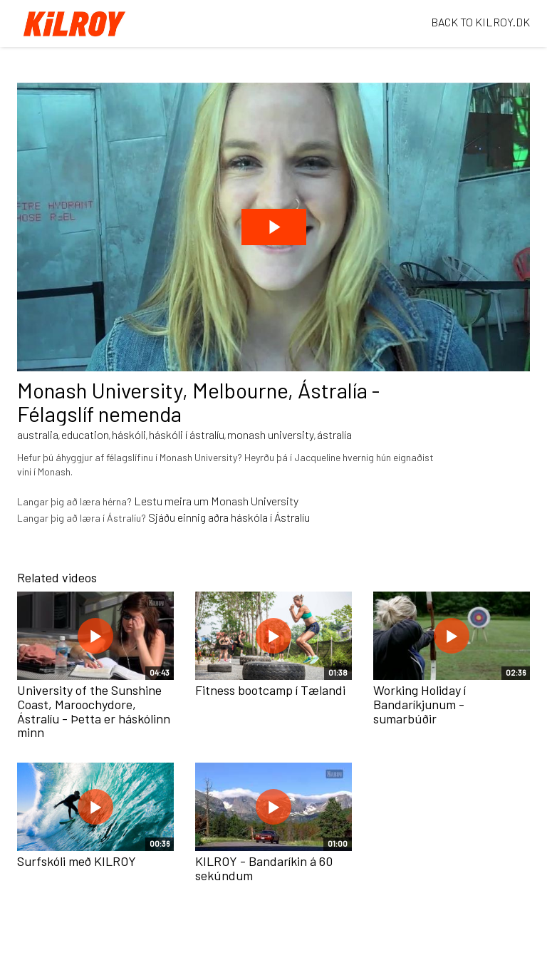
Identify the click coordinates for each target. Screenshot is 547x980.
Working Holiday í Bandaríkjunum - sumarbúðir (420, 704)
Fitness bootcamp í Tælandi (270, 690)
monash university (271, 434)
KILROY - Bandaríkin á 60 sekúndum (264, 868)
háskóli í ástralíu (187, 434)
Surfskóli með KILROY (77, 861)
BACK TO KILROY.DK (480, 22)
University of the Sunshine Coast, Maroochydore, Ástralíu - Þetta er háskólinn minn (94, 711)
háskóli (129, 434)
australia (38, 434)
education (85, 434)
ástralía (334, 434)
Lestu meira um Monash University (216, 501)
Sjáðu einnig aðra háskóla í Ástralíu (229, 517)
